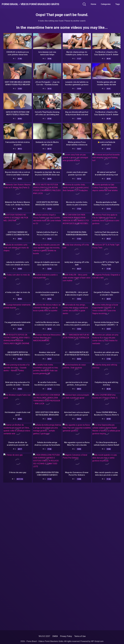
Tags (119, 4)
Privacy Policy (66, 636)
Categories (108, 4)
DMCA (55, 636)
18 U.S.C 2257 (44, 636)
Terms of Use (80, 636)
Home (95, 4)
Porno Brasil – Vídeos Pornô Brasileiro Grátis (42, 4)
